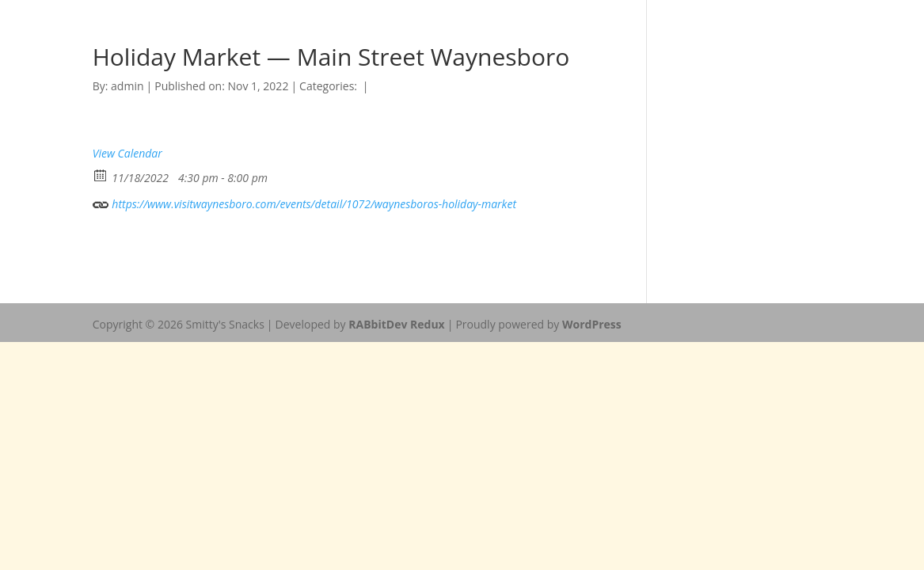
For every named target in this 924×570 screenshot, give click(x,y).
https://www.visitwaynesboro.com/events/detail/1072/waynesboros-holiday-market (304, 202)
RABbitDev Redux (396, 324)
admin (127, 86)
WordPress (592, 324)
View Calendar (127, 153)
